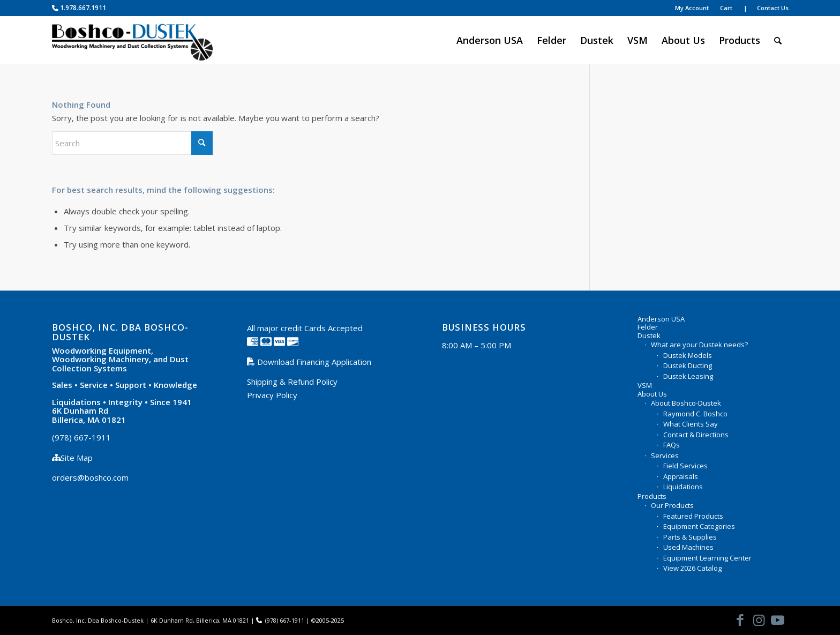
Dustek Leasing (688, 376)
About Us (652, 394)
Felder (648, 327)
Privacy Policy (272, 395)
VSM (645, 386)
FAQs (672, 445)
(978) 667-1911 (81, 437)
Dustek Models (688, 355)
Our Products (672, 505)
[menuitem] (502, 8)
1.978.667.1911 (79, 8)
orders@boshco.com (90, 477)
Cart (726, 8)
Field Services (685, 466)
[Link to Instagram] (759, 619)
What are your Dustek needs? (699, 345)
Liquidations (683, 487)
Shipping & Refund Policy (292, 382)
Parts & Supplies (690, 537)
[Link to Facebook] (740, 619)
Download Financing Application (313, 362)
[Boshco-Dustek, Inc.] (132, 40)
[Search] (778, 40)
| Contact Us (766, 8)
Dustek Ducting (688, 365)
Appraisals (681, 476)
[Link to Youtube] (778, 619)
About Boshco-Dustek (686, 403)
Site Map (77, 458)
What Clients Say (691, 424)
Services (665, 455)
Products (652, 497)
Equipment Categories (699, 526)
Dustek (649, 336)
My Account (692, 8)
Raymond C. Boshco (695, 414)
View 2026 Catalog (692, 568)
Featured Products (693, 516)
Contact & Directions (696, 435)
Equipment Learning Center (707, 558)
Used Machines (688, 547)
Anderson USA (661, 319)
